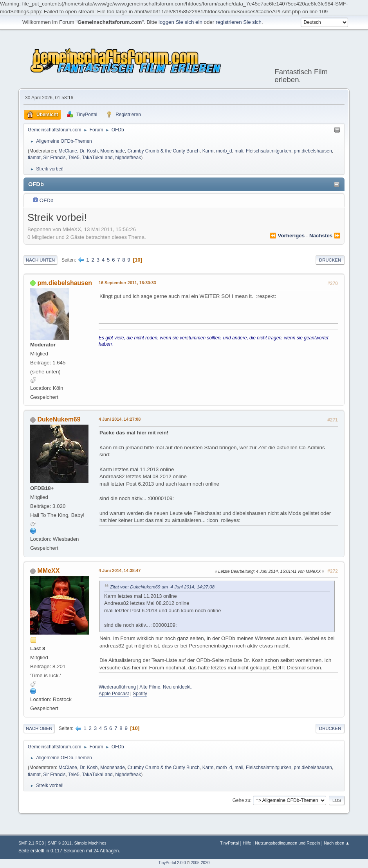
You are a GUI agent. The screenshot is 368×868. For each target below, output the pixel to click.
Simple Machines (90, 842)
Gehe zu (241, 800)
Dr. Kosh (89, 150)
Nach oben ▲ (337, 842)
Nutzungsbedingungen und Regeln (287, 842)
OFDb (47, 200)
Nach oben (39, 728)
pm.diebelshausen (313, 150)
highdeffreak (128, 157)
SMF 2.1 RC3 (31, 842)
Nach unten (40, 259)
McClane (68, 150)
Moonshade (113, 150)
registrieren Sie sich (239, 22)
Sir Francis (54, 157)
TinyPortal (229, 842)
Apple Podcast (114, 693)
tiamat (34, 157)
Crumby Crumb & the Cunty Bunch (164, 150)
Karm (208, 150)
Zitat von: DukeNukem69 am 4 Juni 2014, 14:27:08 (162, 586)
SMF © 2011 (60, 842)
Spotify (140, 693)
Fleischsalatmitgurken (269, 150)
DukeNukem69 (59, 419)
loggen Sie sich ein (180, 22)
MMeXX (48, 570)
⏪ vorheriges (287, 235)
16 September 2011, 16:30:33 (127, 282)
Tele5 (74, 157)
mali (239, 150)
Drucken (330, 259)
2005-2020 (200, 862)
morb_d (224, 150)
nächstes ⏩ (325, 235)
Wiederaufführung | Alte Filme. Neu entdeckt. (145, 686)
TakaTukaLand (97, 157)
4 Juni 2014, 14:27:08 (120, 419)
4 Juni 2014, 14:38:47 (120, 570)
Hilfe (247, 842)
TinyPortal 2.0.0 (172, 862)
